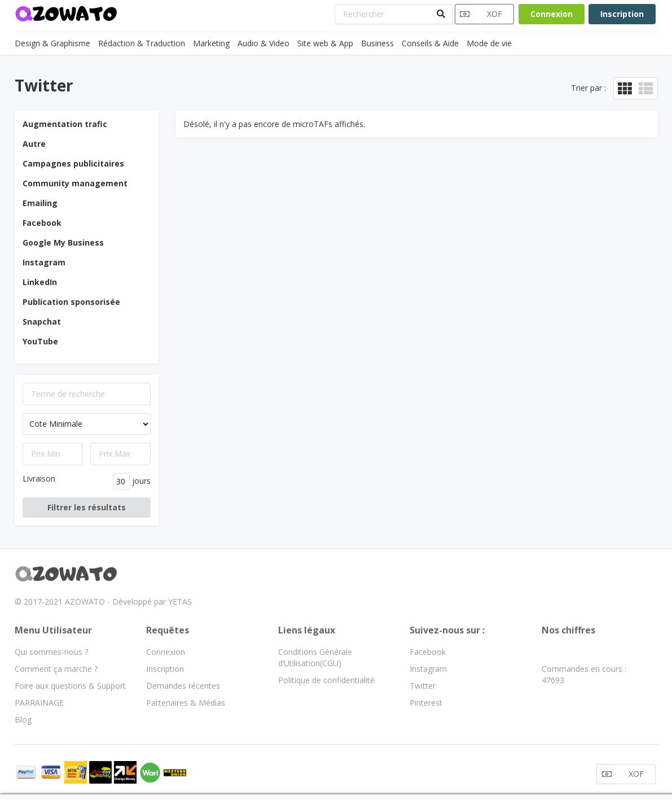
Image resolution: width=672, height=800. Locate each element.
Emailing (40, 203)
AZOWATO (85, 602)
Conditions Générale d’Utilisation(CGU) (315, 657)
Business (377, 43)
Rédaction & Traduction (142, 43)
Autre (34, 144)
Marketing (211, 43)
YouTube (40, 341)
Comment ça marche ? (56, 669)
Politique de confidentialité (326, 680)
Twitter (423, 686)
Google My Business (63, 242)
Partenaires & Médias (186, 703)
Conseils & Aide (430, 43)
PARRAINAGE (39, 703)
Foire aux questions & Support (70, 686)
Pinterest (426, 703)
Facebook (42, 223)
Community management (75, 183)
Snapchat (42, 322)
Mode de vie (489, 43)
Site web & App (325, 43)
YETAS (180, 602)
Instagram (44, 262)
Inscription (622, 14)
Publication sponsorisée (71, 302)
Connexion (552, 14)
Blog (23, 720)
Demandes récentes (183, 686)
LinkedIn (40, 282)
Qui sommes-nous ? (51, 652)
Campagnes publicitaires (73, 163)
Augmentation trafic (65, 124)
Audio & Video (263, 43)
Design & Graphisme (52, 43)
